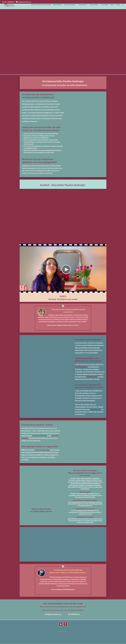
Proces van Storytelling (42, 450)
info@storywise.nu (53, 614)
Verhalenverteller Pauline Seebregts (41, 5)
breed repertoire (96, 409)
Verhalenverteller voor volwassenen (37, 629)
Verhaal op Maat (57, 5)
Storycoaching (94, 5)
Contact (118, 5)
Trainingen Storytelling (39, 436)
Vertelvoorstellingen (70, 5)
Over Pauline (105, 5)
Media (112, 5)
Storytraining (82, 5)
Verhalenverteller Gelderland (91, 629)
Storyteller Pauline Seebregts (55, 629)
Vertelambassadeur (81, 367)
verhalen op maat (92, 377)
